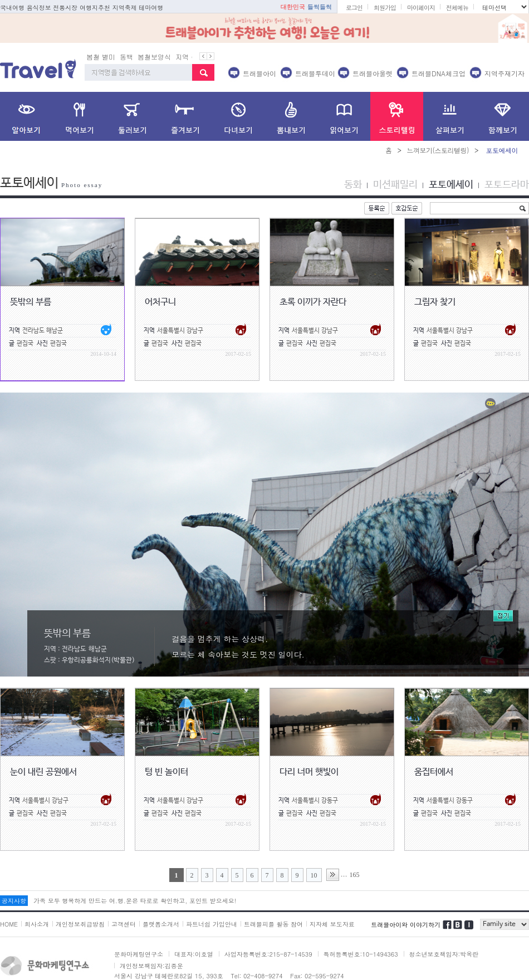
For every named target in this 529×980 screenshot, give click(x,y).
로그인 (354, 8)
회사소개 (37, 924)
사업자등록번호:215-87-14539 (268, 954)
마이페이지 (421, 8)
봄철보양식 (154, 57)
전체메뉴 (457, 8)
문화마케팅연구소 (139, 954)
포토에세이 (451, 185)
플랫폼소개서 (161, 924)
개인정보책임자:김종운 (151, 966)
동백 (126, 57)
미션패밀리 (395, 185)
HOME (9, 924)
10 (314, 875)
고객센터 (124, 924)
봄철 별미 (101, 57)
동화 (353, 185)
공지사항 (14, 901)
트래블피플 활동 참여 (273, 924)
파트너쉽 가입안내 (212, 924)
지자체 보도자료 (332, 924)
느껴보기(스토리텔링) (438, 150)
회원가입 (385, 8)
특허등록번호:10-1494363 (361, 954)
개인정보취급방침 (80, 924)
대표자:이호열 (194, 954)
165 (355, 875)
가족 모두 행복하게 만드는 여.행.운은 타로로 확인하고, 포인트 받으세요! (135, 901)
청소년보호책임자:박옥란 (444, 954)
